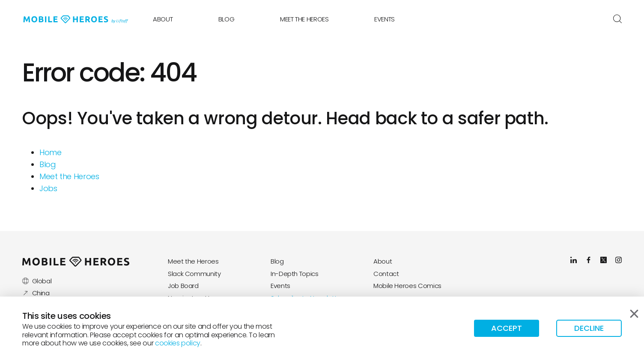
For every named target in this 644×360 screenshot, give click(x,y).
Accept (507, 328)
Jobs (48, 188)
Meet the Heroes (304, 19)
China (36, 293)
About (163, 19)
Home (51, 152)
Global (37, 281)
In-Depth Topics (295, 274)
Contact (386, 274)
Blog (227, 19)
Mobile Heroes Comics (407, 286)
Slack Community (194, 274)
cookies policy (178, 343)
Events (385, 19)
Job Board (183, 286)
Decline (589, 328)
